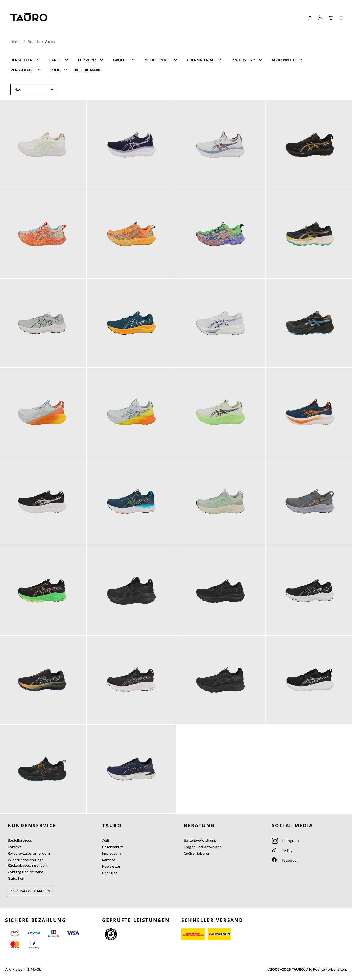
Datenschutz (113, 847)
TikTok (282, 850)
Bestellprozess (20, 840)
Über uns (110, 873)
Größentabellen (197, 853)
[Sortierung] (34, 90)
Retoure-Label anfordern (29, 853)
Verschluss (26, 70)
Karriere (109, 860)
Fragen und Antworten (203, 847)
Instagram (285, 841)
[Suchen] (309, 18)
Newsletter (111, 866)
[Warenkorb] (331, 18)
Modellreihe (161, 60)
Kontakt (14, 847)
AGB (106, 840)
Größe (124, 60)
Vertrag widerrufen (31, 891)
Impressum (111, 853)
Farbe (59, 60)
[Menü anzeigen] (341, 18)
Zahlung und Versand (26, 872)
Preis (59, 70)
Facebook (285, 860)
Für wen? (91, 60)
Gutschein (16, 878)
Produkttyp (247, 60)
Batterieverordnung (200, 840)
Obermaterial (204, 60)
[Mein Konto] (320, 18)
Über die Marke (88, 70)
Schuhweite (287, 60)
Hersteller (25, 60)
